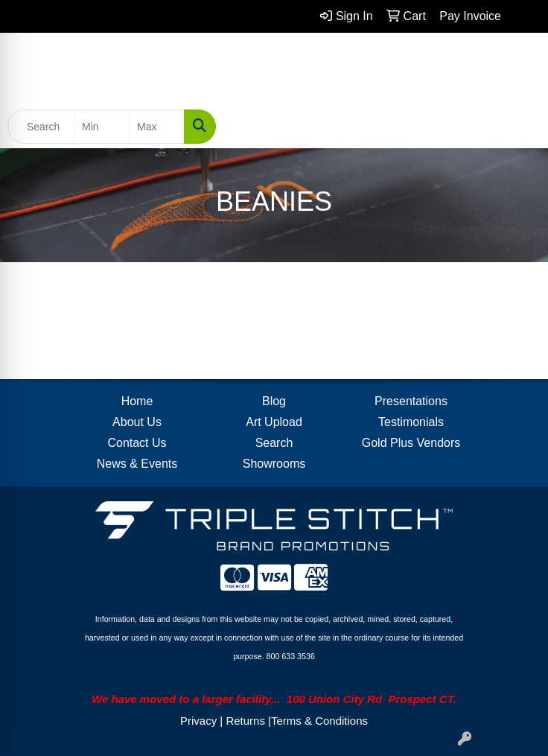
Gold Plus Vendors (411, 443)
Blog (274, 401)
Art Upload (274, 422)
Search (274, 443)
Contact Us (137, 443)
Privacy (198, 721)
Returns (245, 721)
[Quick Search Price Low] (102, 127)
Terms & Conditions (319, 721)
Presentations (411, 401)
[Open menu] (518, 127)
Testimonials (411, 422)
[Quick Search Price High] (157, 127)
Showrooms (274, 464)
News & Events (137, 464)
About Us (137, 422)
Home (137, 401)
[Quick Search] (41, 127)
